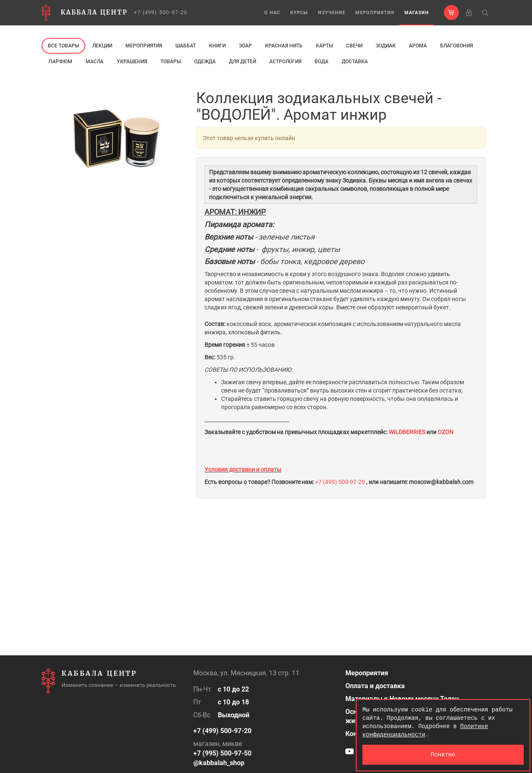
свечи (354, 46)
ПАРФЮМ (60, 62)
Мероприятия (375, 13)
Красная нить (284, 46)
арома (418, 46)
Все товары (63, 46)
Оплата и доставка (375, 686)
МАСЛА (95, 62)
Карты (324, 46)
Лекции (102, 46)
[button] (451, 12)
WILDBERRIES (408, 432)
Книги (217, 46)
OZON (446, 432)
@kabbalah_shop (219, 763)
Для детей (243, 62)
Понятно (443, 754)
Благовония (457, 46)
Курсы (299, 13)
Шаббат (186, 46)
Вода (321, 62)
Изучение (332, 13)
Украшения (132, 62)
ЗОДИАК (386, 46)
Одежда (205, 62)
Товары (171, 62)
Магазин (417, 13)
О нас (272, 13)
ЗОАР (245, 46)
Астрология (285, 62)
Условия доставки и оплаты (243, 469)
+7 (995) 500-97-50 (222, 753)
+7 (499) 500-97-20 (161, 12)
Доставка (355, 62)
